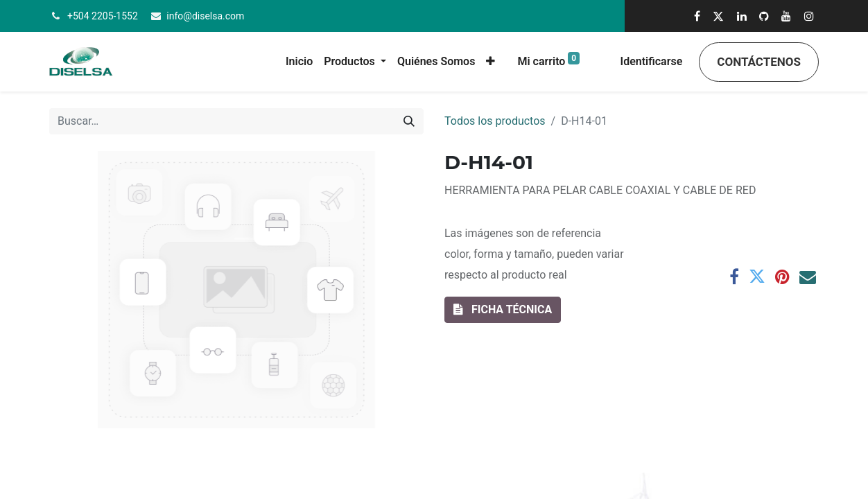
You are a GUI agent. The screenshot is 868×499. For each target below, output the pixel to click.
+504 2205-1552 (103, 16)
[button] (491, 62)
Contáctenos (759, 62)
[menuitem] (299, 62)
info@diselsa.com (205, 16)
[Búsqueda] (409, 121)
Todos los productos (495, 121)
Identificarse (652, 61)
